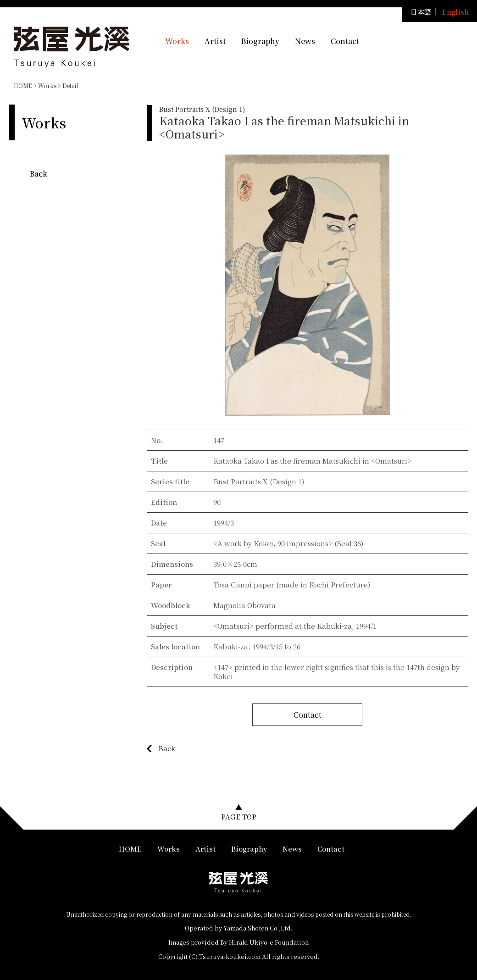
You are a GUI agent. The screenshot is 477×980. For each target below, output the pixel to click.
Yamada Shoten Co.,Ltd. (258, 928)
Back (39, 174)
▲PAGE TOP (239, 812)
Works (177, 41)
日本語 (421, 12)
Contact (345, 41)
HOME (23, 86)
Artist (215, 41)
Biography (260, 41)
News (305, 41)
